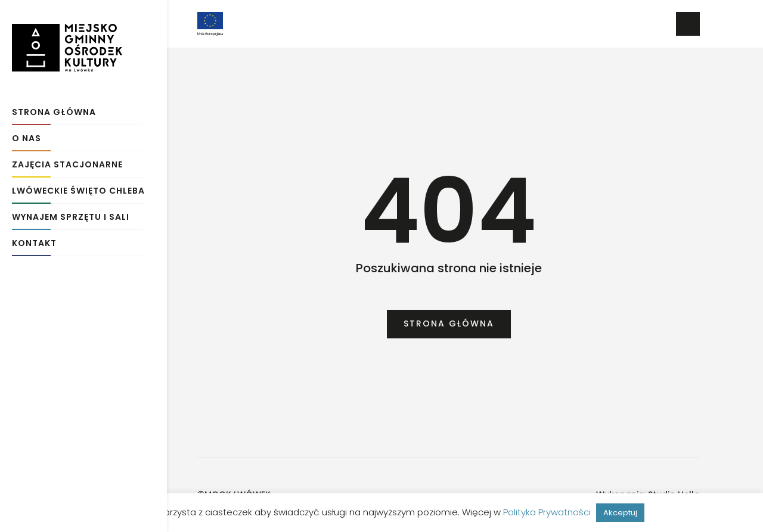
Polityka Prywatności (547, 512)
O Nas (27, 135)
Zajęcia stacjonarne (67, 161)
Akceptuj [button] (620, 513)
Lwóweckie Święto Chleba (78, 187)
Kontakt (34, 240)
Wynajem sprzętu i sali (71, 214)
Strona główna (54, 109)
